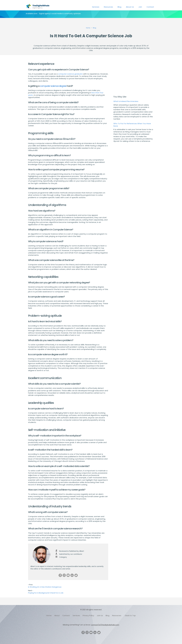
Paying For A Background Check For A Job (46, 593)
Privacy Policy (88, 615)
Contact (150, 7)
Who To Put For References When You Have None (132, 125)
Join (140, 7)
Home (49, 615)
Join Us (100, 615)
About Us (130, 7)
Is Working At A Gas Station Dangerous (45, 587)
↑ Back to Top (130, 615)
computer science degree (53, 86)
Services (96, 7)
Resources (108, 7)
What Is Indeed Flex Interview (126, 101)
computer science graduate (70, 74)
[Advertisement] (134, 76)
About (57, 615)
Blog (119, 7)
